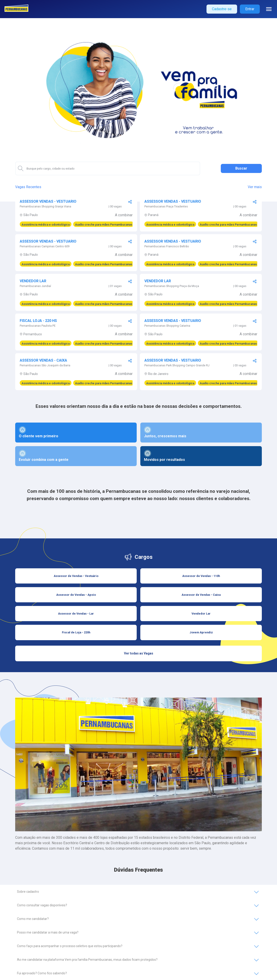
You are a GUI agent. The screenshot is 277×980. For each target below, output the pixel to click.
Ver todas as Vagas (139, 653)
